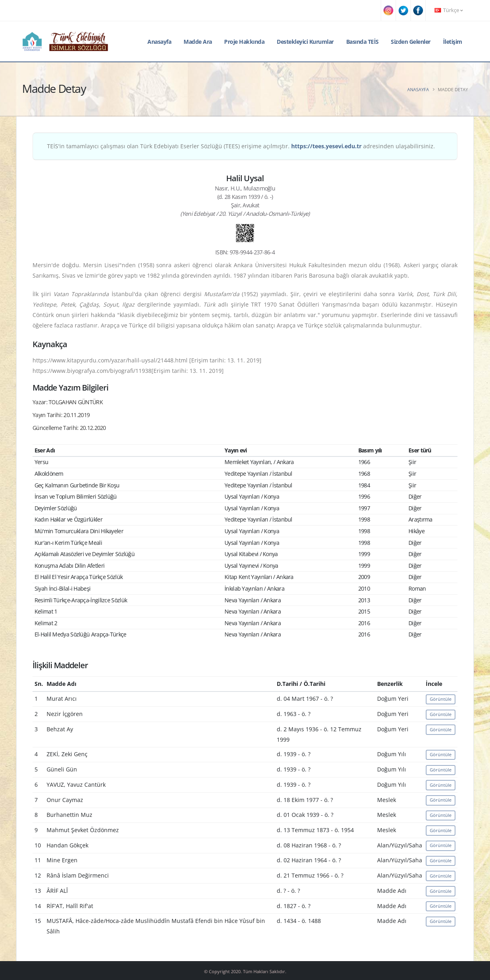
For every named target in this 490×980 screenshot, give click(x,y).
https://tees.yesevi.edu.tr (326, 146)
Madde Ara (198, 42)
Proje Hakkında (244, 42)
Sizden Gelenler (411, 42)
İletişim (453, 42)
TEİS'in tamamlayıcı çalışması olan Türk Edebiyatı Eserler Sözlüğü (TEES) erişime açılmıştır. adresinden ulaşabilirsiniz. (241, 146)
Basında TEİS (362, 42)
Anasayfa (159, 42)
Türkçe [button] (449, 10)
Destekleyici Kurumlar (305, 42)
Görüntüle (441, 699)
